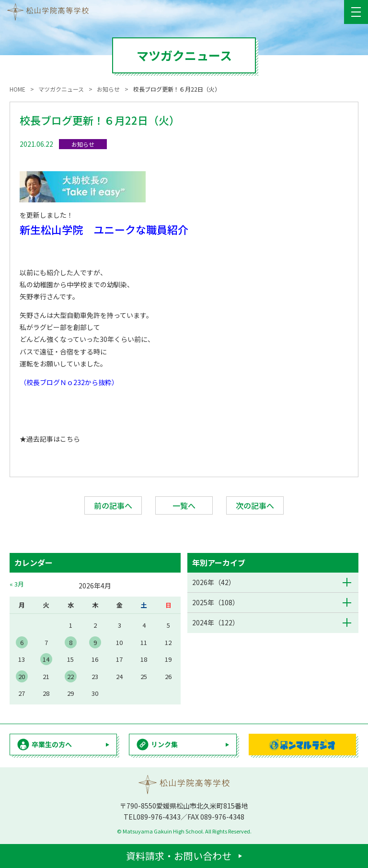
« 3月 (17, 584)
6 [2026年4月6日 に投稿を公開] (22, 642)
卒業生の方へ (52, 744)
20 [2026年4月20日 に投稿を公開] (22, 676)
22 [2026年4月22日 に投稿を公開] (70, 676)
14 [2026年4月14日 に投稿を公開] (46, 659)
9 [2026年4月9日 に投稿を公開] (95, 642)
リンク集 (164, 744)
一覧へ (184, 505)
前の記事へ (113, 505)
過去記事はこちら (53, 439)
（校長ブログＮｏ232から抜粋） (69, 382)
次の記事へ (255, 505)
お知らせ (83, 144)
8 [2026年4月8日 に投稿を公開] (71, 642)
